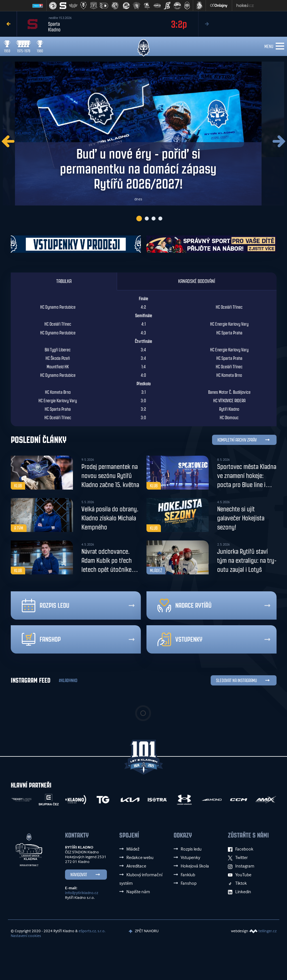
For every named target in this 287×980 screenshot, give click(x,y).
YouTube (240, 876)
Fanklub (188, 876)
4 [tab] (160, 220)
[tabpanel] (144, 134)
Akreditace (136, 867)
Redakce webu (140, 859)
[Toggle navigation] (280, 46)
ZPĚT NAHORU (144, 932)
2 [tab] (147, 220)
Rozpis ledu (46, 607)
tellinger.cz (267, 932)
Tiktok (237, 884)
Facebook (241, 850)
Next (207, 24)
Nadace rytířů (184, 607)
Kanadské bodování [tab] (197, 283)
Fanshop (41, 641)
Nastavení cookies (26, 937)
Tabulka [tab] (64, 283)
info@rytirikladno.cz (82, 894)
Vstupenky (180, 641)
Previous (8, 24)
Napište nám (138, 893)
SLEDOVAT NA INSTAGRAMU (236, 682)
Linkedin (239, 893)
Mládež (133, 850)
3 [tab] (154, 220)
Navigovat (79, 876)
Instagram (241, 867)
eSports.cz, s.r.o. (92, 932)
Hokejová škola (195, 867)
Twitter (238, 859)
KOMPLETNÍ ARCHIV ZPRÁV (237, 441)
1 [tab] (139, 220)
